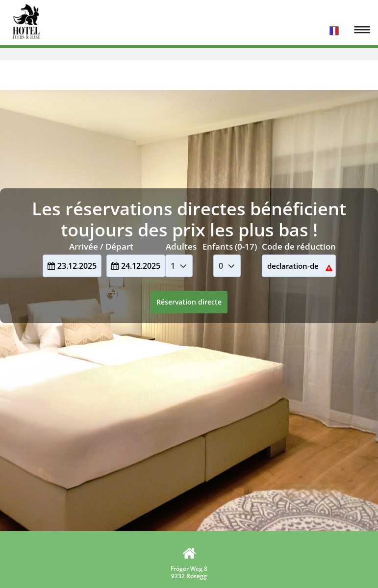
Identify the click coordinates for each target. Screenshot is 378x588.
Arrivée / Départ (101, 246)
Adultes (181, 246)
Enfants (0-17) (230, 246)
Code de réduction (299, 246)
